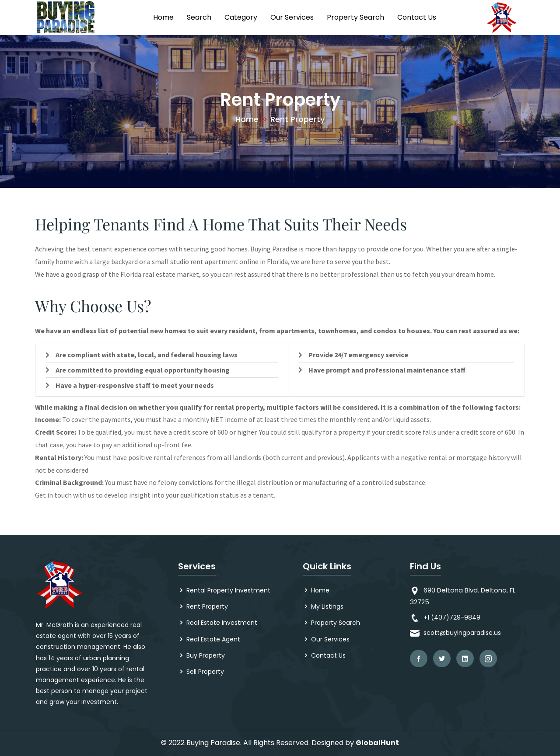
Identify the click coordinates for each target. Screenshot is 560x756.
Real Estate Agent (213, 639)
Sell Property (205, 672)
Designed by (333, 743)
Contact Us (417, 17)
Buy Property (206, 655)
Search (199, 17)
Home (163, 17)
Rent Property (207, 606)
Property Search (355, 17)
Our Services (292, 17)
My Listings (327, 606)
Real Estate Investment (222, 623)
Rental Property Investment (228, 590)
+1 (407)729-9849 (452, 617)
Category (241, 17)
